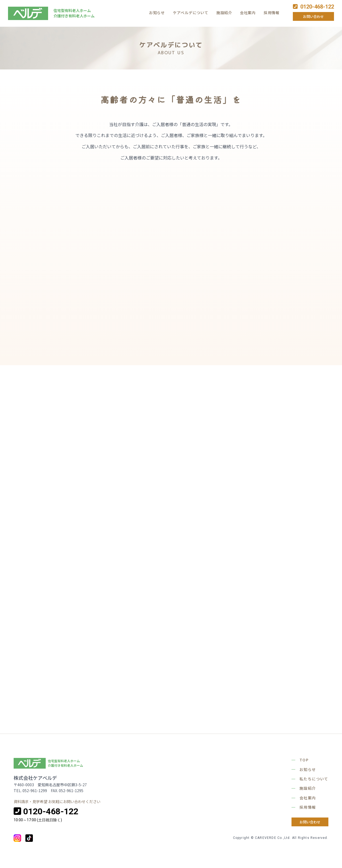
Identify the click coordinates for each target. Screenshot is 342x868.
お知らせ (157, 13)
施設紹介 (224, 13)
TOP (304, 760)
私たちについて (314, 779)
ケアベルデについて (191, 13)
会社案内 (248, 13)
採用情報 (272, 13)
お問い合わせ (313, 16)
